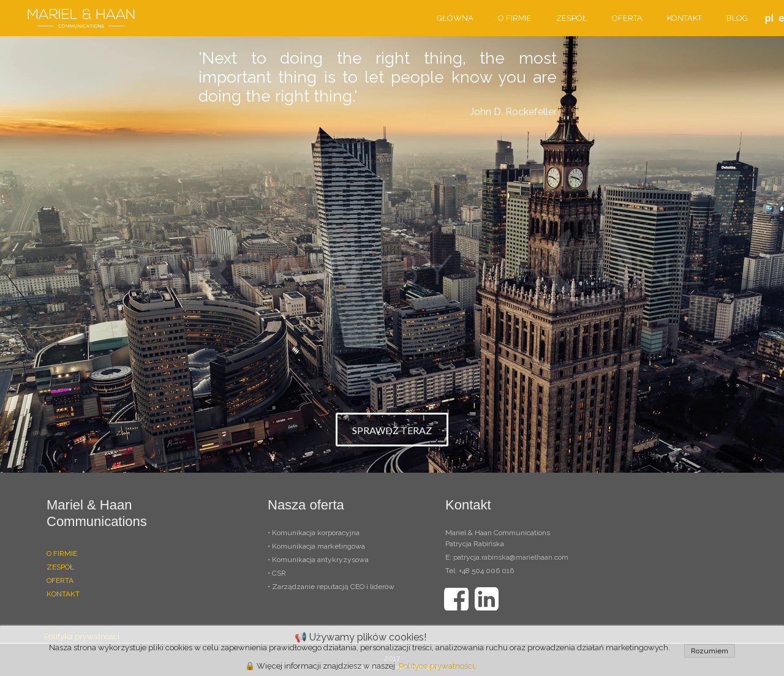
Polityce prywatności (436, 666)
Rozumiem (710, 651)
